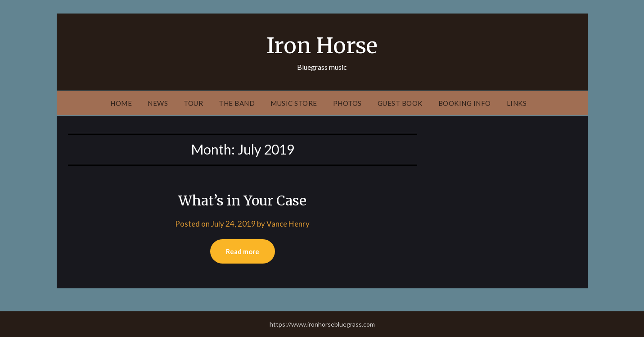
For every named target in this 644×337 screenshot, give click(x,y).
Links (517, 103)
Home (121, 103)
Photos (347, 103)
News (158, 103)
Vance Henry (288, 224)
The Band (237, 103)
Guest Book (400, 103)
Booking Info (465, 103)
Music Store (294, 103)
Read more (243, 251)
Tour (193, 103)
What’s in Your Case (242, 200)
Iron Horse (322, 46)
